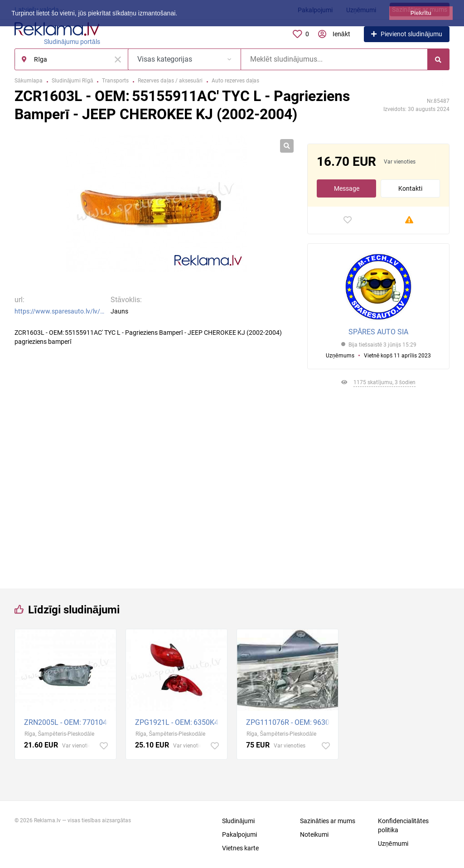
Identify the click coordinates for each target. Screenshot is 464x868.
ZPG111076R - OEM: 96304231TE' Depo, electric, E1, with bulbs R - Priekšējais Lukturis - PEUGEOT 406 (290, 722)
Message (347, 188)
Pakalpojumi (239, 834)
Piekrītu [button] (421, 13)
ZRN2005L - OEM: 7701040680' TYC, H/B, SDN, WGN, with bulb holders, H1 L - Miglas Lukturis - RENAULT (68, 722)
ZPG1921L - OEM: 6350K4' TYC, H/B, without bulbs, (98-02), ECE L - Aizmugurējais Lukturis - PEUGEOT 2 (179, 722)
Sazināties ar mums (328, 821)
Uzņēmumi (393, 844)
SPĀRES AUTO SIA (379, 332)
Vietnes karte (240, 848)
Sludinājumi (238, 821)
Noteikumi (314, 834)
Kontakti (410, 188)
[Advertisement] (378, 484)
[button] (180, 14)
